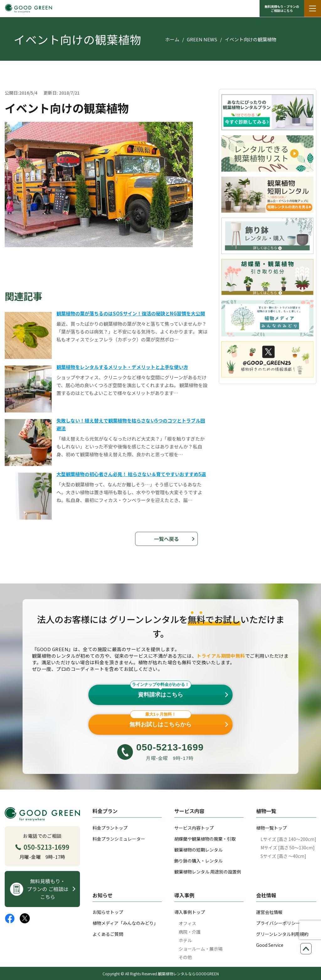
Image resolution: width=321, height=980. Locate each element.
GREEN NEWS (202, 39)
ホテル (185, 940)
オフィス (187, 923)
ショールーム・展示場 (201, 949)
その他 (185, 957)
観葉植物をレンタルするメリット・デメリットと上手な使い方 (122, 367)
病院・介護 (190, 932)
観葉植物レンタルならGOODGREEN (188, 974)
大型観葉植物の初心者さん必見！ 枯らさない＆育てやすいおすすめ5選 (131, 474)
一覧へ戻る (166, 539)
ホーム (172, 39)
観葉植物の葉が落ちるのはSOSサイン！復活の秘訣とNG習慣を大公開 (131, 313)
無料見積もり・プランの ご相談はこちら (282, 8)
